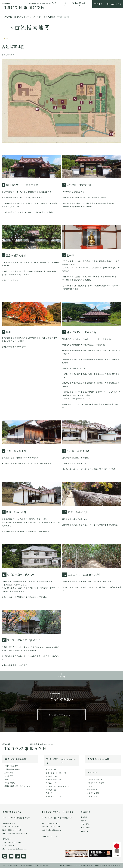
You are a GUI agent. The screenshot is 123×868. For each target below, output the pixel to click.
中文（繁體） (86, 827)
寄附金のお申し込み (60, 715)
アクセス (54, 4)
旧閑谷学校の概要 (11, 766)
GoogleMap (47, 840)
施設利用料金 (51, 790)
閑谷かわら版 (9, 780)
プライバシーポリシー (11, 865)
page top (61, 676)
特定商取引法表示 (30, 865)
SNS (64, 3)
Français (84, 831)
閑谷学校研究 (9, 783)
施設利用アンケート (53, 796)
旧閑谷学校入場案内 (12, 770)
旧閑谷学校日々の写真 (95, 784)
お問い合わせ (92, 790)
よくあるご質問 (93, 793)
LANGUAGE (80, 3)
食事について (51, 783)
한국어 (84, 820)
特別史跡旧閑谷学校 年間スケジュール (19, 786)
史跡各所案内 (9, 773)
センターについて (52, 770)
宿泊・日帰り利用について (56, 773)
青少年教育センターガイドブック (58, 786)
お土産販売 (9, 776)
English (84, 817)
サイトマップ (92, 797)
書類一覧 (49, 793)
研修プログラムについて (55, 780)
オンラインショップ (49, 865)
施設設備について (52, 777)
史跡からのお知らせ (95, 780)
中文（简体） (86, 824)
